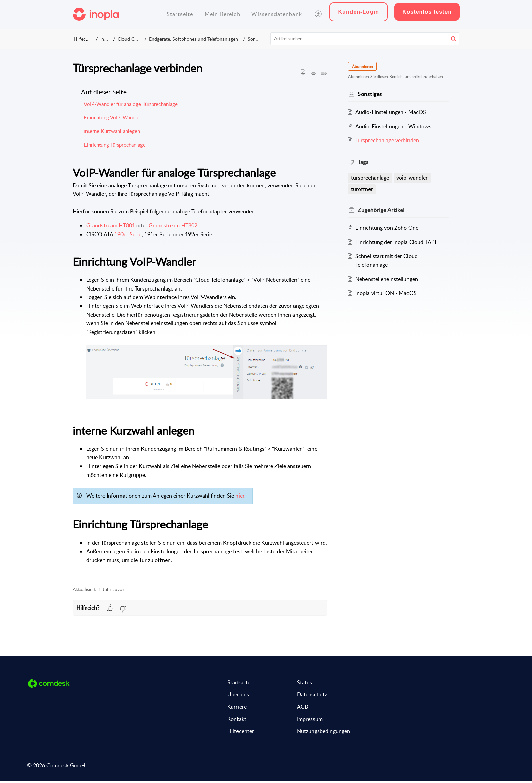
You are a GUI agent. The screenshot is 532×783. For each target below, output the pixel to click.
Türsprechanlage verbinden (388, 140)
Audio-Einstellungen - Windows (394, 126)
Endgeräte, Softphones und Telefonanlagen (203, 39)
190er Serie (128, 236)
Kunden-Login (359, 12)
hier (240, 498)
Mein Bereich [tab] (222, 14)
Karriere (237, 709)
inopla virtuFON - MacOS (387, 293)
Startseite (239, 685)
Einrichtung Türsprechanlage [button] (115, 147)
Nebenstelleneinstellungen (387, 279)
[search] (365, 39)
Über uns (238, 697)
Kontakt (237, 721)
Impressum (310, 721)
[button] (318, 14)
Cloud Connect (138, 39)
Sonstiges (254, 39)
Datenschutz (312, 697)
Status (305, 685)
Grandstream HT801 (111, 228)
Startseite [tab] (180, 14)
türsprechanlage (371, 178)
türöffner (363, 189)
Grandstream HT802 (173, 228)
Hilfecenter (85, 39)
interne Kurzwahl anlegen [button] (112, 133)
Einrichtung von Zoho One (387, 228)
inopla (109, 39)
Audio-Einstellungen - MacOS (391, 112)
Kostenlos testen (427, 12)
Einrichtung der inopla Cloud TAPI (396, 242)
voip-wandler (413, 178)
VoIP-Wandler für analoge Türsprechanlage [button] (131, 106)
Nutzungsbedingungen (324, 733)
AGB (302, 709)
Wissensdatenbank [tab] (277, 14)
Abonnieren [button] (363, 66)
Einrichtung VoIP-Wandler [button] (112, 120)
